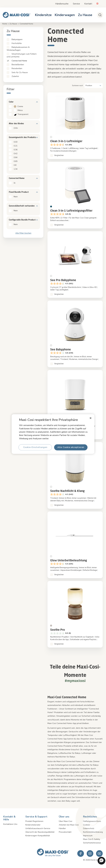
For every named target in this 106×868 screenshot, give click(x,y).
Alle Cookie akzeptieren (71, 447)
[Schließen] (91, 418)
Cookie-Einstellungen (35, 447)
